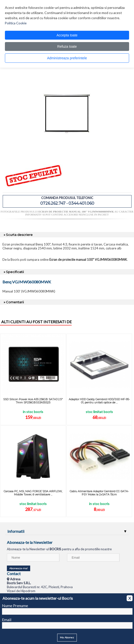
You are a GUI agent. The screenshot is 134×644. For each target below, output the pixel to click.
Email (7, 620)
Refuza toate (67, 46)
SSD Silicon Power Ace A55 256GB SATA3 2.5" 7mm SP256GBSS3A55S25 (33, 401)
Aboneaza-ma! (19, 568)
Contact (14, 574)
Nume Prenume (15, 606)
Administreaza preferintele (67, 58)
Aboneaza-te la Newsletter (30, 542)
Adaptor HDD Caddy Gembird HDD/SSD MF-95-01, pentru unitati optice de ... (99, 401)
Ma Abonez (67, 637)
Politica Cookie (16, 23)
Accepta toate (67, 35)
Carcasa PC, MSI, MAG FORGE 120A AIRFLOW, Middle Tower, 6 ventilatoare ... (33, 493)
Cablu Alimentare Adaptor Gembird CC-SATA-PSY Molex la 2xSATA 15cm (99, 493)
